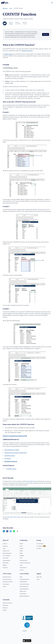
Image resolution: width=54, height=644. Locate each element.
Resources (5, 608)
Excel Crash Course (31, 481)
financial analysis (9, 54)
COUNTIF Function (11, 469)
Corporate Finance (7, 579)
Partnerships (6, 563)
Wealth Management (24, 596)
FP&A (21, 577)
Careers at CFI (6, 551)
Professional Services (8, 582)
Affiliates (5, 565)
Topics (21, 565)
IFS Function (8, 458)
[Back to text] (6, 469)
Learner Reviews (7, 560)
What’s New (5, 605)
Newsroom (5, 568)
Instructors (5, 546)
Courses (22, 570)
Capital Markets (23, 582)
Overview (5, 544)
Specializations (23, 568)
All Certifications (23, 560)
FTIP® (21, 558)
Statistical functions (27, 51)
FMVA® (21, 544)
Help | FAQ (39, 577)
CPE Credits (5, 558)
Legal (38, 579)
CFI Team (11, 24)
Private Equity (23, 594)
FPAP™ (21, 546)
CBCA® (21, 551)
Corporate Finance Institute (5, 3)
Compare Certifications (25, 563)
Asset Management (24, 589)
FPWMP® (22, 556)
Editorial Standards (7, 553)
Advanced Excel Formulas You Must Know (16, 453)
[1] (16, 48)
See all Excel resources (11, 461)
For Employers (6, 584)
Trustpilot (24, 631)
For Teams (39, 548)
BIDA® (21, 553)
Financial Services (7, 577)
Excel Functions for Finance (12, 450)
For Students (39, 546)
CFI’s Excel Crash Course (14, 517)
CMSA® (21, 548)
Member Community (7, 603)
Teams (4, 586)
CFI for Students (7, 556)
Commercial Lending (24, 584)
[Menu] (52, 3)
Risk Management (24, 586)
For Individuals (40, 544)
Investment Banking (24, 579)
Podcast (5, 610)
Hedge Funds (23, 591)
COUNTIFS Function (10, 456)
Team (4, 548)
